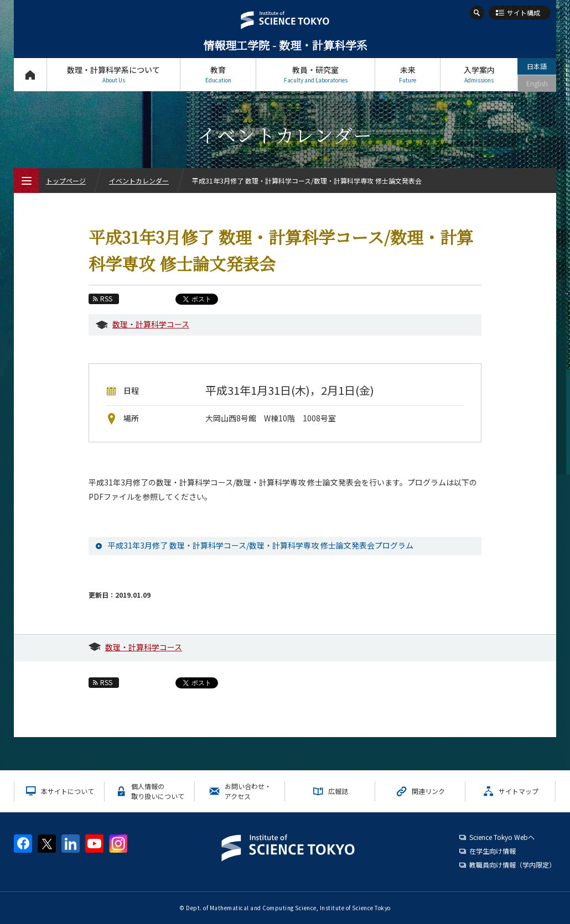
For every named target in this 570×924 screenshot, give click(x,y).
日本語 (537, 66)
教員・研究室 (315, 74)
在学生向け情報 (493, 851)
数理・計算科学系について (113, 74)
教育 (218, 74)
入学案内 (479, 74)
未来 (408, 74)
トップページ (30, 74)
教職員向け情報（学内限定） (512, 865)
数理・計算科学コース (151, 324)
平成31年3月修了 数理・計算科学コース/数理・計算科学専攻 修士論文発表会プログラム (261, 545)
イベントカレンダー (139, 181)
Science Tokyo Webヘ (502, 837)
